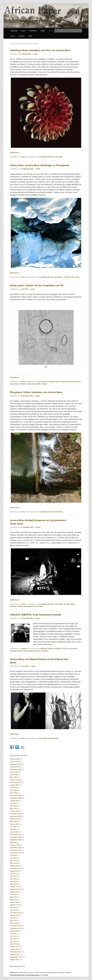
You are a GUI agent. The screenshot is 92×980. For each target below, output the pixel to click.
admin (36, 54)
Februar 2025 (15, 780)
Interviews (33, 31)
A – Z (51, 31)
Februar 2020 (15, 845)
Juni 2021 (13, 827)
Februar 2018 (15, 866)
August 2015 (15, 892)
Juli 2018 (13, 855)
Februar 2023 (15, 811)
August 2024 (15, 785)
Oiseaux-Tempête (23, 651)
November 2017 (16, 868)
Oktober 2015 (15, 887)
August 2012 (15, 931)
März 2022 (14, 822)
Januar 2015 (14, 902)
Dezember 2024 (16, 782)
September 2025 (16, 769)
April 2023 (14, 806)
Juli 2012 (13, 934)
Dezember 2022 (16, 814)
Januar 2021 (14, 832)
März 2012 (14, 944)
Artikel (43, 31)
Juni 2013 (13, 918)
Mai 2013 (13, 921)
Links (30, 36)
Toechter (44, 384)
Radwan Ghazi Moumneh (26, 606)
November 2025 (16, 764)
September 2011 (16, 957)
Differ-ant (44, 649)
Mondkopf (13, 651)
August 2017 (15, 871)
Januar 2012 (14, 949)
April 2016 (14, 881)
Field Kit (64, 382)
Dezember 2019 (16, 848)
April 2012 (14, 941)
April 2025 (14, 775)
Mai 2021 (13, 829)
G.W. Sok (65, 649)
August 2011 (15, 960)
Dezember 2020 (16, 835)
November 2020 (16, 837)
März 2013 (14, 923)
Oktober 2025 (15, 767)
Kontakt (22, 36)
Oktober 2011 (15, 954)
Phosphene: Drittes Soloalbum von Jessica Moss (36, 392)
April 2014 (14, 910)
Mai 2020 (13, 842)
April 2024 (14, 790)
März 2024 (14, 793)
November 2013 (16, 913)
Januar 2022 (14, 824)
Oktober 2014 (15, 905)
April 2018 (14, 861)
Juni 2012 (13, 936)
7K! (40, 382)
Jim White (67, 277)
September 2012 (16, 928)
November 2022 (16, 816)
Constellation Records (46, 157)
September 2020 (16, 840)
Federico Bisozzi (55, 382)
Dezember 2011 (16, 952)
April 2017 (14, 876)
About (13, 36)
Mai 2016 (13, 879)
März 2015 (14, 900)
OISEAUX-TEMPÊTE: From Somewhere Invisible (36, 615)
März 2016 (14, 884)
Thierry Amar (75, 277)
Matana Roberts (53, 738)
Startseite (14, 31)
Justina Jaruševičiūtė (34, 384)
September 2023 (16, 798)
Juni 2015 (13, 894)
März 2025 (14, 777)
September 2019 (16, 853)
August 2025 (15, 772)
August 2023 (15, 801)
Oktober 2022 (15, 819)
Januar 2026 (14, 762)
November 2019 (16, 850)
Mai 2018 (13, 858)
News (23, 31)
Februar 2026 (15, 759)
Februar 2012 (15, 947)
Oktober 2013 (15, 915)
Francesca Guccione (74, 382)
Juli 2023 (13, 803)
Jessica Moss (58, 157)
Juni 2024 (13, 788)
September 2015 (16, 889)
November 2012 (16, 926)
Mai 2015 (13, 897)
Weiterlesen (16, 153)
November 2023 (16, 795)
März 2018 (14, 863)
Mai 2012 (13, 939)
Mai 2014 (13, 907)
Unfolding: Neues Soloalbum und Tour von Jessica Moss (40, 50)
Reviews (25, 649)
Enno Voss (45, 382)
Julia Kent (23, 384)
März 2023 (14, 808)
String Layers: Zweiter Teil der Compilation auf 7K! (37, 285)
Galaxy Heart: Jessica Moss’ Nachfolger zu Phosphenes (40, 165)
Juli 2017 (13, 874)
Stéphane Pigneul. (35, 651)
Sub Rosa (45, 651)
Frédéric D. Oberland (54, 649)
